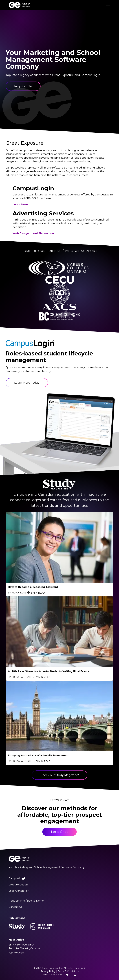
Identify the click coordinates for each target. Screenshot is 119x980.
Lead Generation (43, 233)
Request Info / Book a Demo (26, 901)
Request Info (23, 86)
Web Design (21, 233)
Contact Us (15, 907)
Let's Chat (59, 832)
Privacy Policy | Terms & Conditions (60, 971)
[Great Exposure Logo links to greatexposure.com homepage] (20, 5)
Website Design (18, 885)
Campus (18, 878)
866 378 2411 (16, 953)
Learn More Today (27, 383)
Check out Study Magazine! (60, 775)
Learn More (20, 204)
